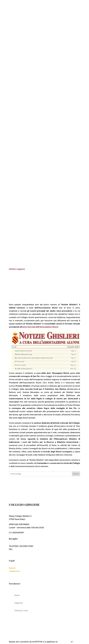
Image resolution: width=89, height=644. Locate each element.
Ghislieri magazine (17, 269)
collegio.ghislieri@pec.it (23, 549)
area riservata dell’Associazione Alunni (40, 327)
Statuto (12, 568)
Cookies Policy (15, 578)
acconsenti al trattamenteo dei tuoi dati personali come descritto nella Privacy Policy (45, 623)
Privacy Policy (15, 574)
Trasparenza (14, 571)
